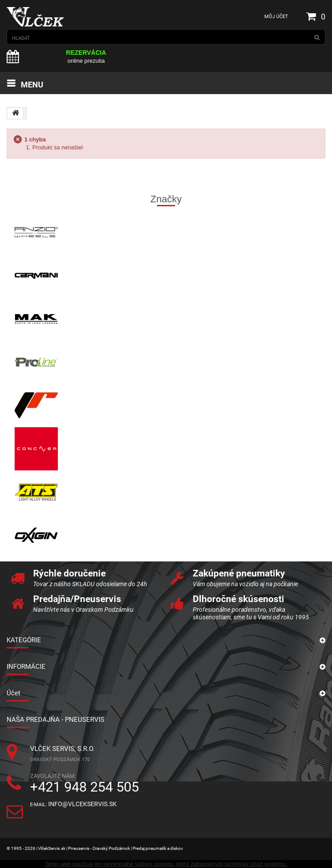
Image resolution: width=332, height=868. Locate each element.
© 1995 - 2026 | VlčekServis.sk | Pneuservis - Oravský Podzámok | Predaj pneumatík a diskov (95, 848)
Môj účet (276, 17)
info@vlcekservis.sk (82, 804)
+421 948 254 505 (84, 787)
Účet (13, 693)
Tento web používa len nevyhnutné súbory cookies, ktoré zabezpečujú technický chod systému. (166, 864)
